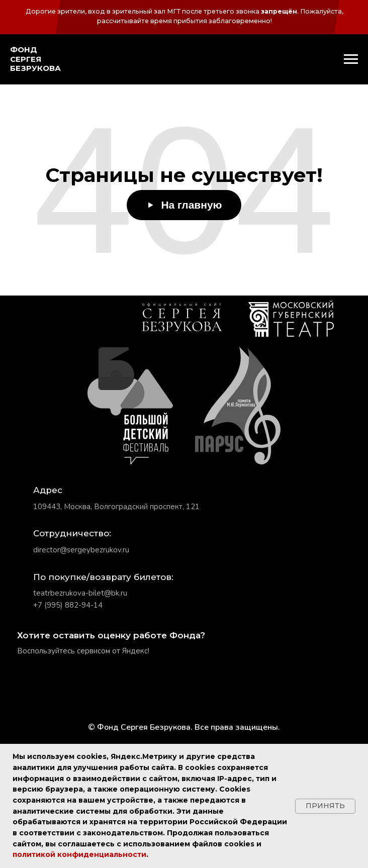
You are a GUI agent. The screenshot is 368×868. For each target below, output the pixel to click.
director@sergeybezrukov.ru (81, 550)
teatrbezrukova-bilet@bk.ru (80, 593)
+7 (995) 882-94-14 (68, 605)
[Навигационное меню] (351, 59)
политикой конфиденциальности (79, 854)
